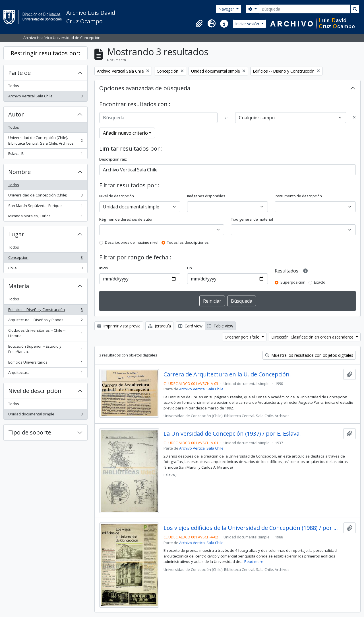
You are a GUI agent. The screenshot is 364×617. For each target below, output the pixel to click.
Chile (45, 269)
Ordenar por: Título (243, 337)
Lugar (16, 234)
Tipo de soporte (30, 432)
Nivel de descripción (35, 391)
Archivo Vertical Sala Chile (45, 97)
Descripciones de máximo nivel (132, 242)
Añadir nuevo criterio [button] (125, 133)
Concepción (45, 259)
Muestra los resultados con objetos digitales (309, 355)
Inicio (104, 268)
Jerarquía (159, 326)
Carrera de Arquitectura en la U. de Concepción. (227, 374)
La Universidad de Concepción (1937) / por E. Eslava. (232, 434)
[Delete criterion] (354, 118)
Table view (220, 326)
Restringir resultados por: (45, 53)
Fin (190, 268)
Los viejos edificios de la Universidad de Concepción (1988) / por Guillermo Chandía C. (252, 528)
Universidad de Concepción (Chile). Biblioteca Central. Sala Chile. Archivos (45, 140)
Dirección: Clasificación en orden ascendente (313, 337)
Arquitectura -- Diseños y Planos (45, 321)
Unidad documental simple (45, 415)
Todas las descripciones (188, 242)
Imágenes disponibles (206, 196)
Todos (14, 86)
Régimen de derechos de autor (126, 219)
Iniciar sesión (248, 24)
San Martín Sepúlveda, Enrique (45, 207)
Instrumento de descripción (298, 196)
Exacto (320, 282)
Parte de (19, 73)
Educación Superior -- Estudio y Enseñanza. (45, 349)
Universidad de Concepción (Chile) (45, 196)
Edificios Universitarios (45, 363)
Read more (254, 561)
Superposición (293, 282)
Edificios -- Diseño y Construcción (45, 311)
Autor (16, 114)
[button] (199, 24)
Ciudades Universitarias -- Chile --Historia (45, 333)
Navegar (227, 9)
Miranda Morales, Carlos (45, 217)
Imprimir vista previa (119, 326)
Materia (19, 286)
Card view (190, 326)
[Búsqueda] (305, 9)
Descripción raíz (113, 159)
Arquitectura (45, 374)
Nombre (19, 172)
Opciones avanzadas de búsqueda (145, 88)
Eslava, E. (45, 155)
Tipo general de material (252, 219)
